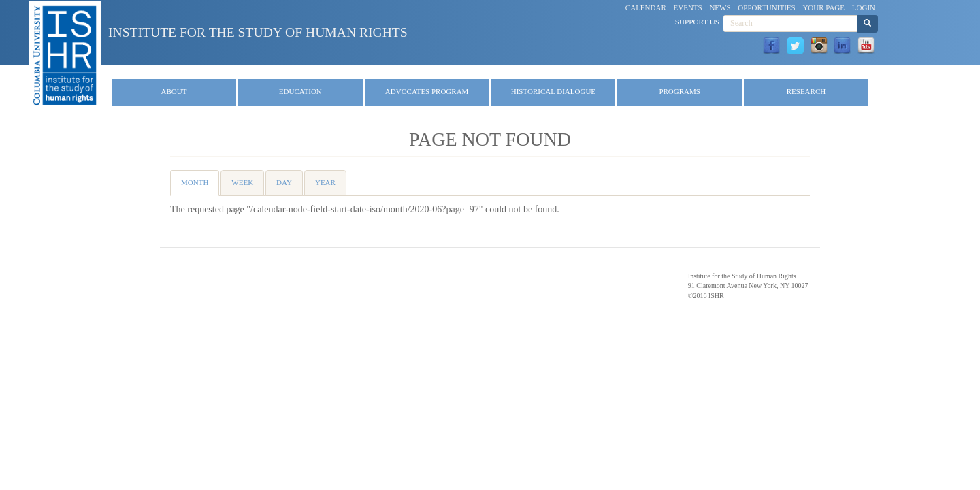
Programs (680, 91)
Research (806, 91)
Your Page (823, 7)
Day (284, 182)
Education (300, 91)
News (720, 7)
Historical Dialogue (553, 91)
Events (688, 7)
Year (325, 182)
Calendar (646, 7)
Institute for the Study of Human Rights (258, 32)
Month (200, 187)
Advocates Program (427, 91)
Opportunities (766, 7)
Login (864, 7)
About (174, 91)
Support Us (697, 22)
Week (242, 182)
